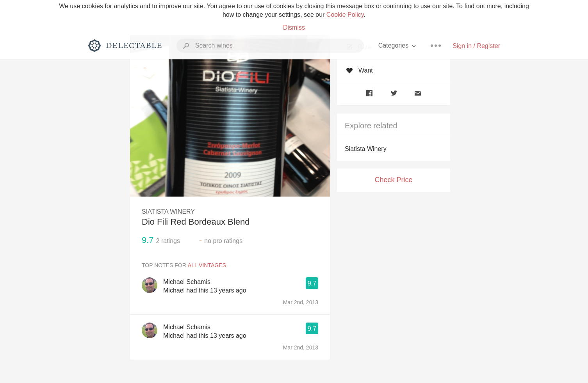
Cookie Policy (345, 15)
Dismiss (294, 27)
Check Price (393, 180)
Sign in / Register (476, 46)
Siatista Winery (366, 149)
